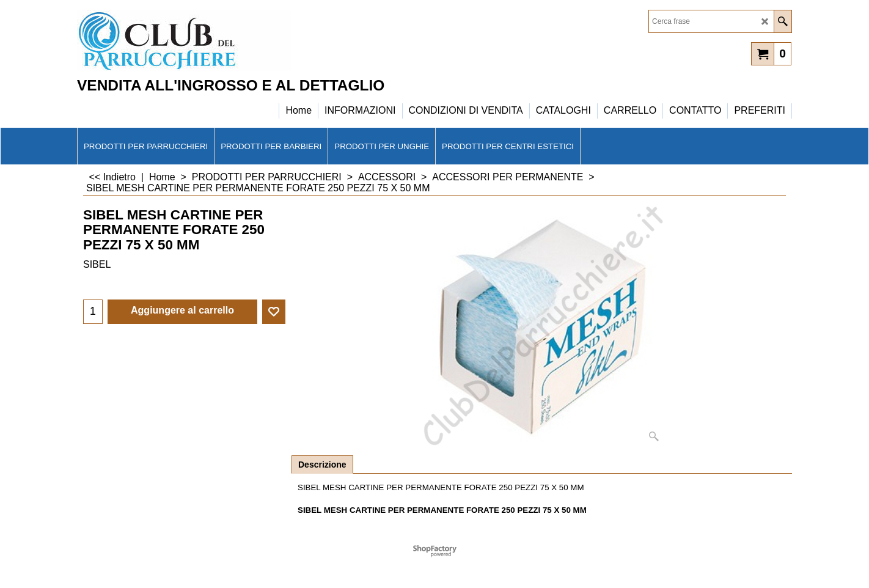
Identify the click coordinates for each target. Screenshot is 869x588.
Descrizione (322, 465)
